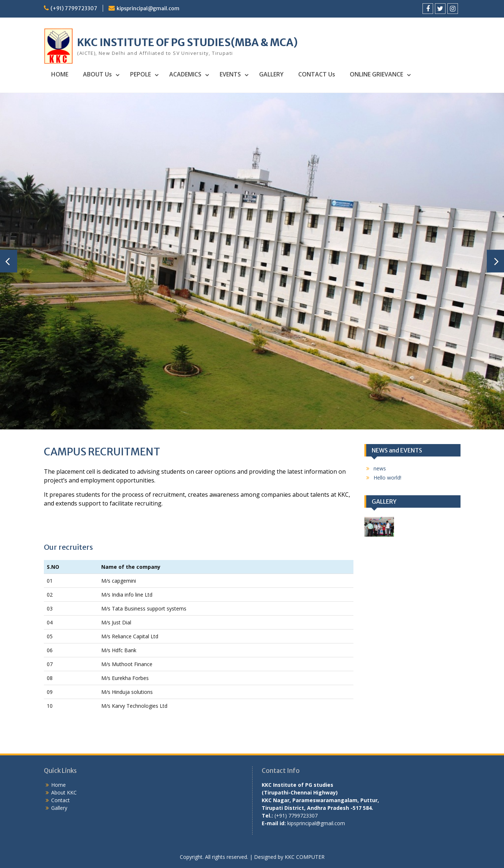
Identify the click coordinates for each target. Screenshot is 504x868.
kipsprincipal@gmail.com (148, 8)
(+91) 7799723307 (74, 8)
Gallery (59, 808)
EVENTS (230, 74)
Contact (60, 800)
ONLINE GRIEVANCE (376, 74)
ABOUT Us (97, 74)
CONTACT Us (317, 74)
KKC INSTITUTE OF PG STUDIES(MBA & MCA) (187, 42)
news (380, 468)
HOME (60, 74)
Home (58, 785)
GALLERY (271, 74)
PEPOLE (141, 74)
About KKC (64, 792)
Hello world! (387, 478)
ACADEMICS (185, 74)
